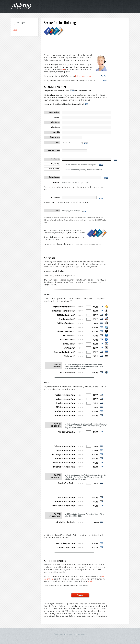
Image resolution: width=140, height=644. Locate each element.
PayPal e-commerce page (83, 76)
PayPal (15, 30)
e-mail (63, 69)
